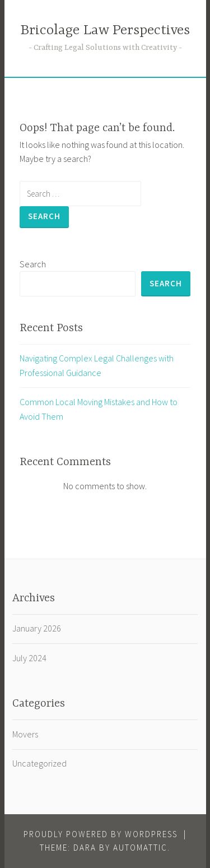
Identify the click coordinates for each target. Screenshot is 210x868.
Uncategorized (39, 763)
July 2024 (29, 658)
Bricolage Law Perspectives (105, 31)
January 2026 (37, 628)
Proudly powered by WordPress (101, 834)
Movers (25, 734)
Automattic (140, 848)
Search (33, 264)
